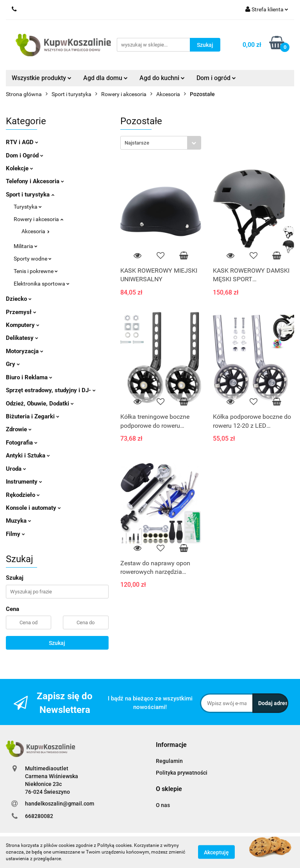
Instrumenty (24, 482)
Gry (13, 364)
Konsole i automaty (33, 508)
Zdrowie (19, 429)
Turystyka (28, 207)
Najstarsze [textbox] (137, 143)
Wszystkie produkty (42, 78)
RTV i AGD (22, 142)
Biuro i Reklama (29, 377)
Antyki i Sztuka (28, 455)
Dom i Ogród (25, 155)
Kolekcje (20, 168)
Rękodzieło (23, 495)
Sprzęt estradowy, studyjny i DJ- (51, 390)
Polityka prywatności (182, 773)
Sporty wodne (33, 259)
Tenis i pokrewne (36, 271)
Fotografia (22, 443)
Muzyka (19, 521)
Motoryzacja (25, 351)
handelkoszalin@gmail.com (60, 804)
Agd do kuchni (162, 78)
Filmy (15, 534)
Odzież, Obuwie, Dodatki (40, 404)
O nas (163, 805)
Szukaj (57, 643)
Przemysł (21, 312)
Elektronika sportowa (42, 284)
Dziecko (19, 299)
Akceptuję (216, 852)
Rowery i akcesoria (38, 219)
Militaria (26, 246)
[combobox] (161, 143)
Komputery (23, 325)
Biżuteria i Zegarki (33, 416)
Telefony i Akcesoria (35, 181)
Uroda (16, 469)
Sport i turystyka (30, 195)
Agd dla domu (105, 78)
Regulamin (169, 761)
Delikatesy (22, 338)
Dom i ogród (216, 78)
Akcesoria (36, 231)
